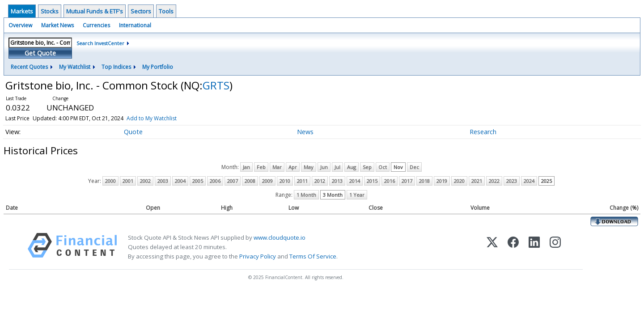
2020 (459, 181)
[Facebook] (513, 247)
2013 (337, 181)
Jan (246, 167)
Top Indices (116, 67)
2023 (512, 181)
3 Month (333, 195)
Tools (166, 11)
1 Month (306, 195)
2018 (424, 181)
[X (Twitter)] (492, 247)
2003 (163, 181)
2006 (215, 181)
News (305, 132)
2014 (355, 181)
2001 (128, 181)
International (135, 25)
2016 (390, 181)
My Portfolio (158, 67)
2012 (320, 181)
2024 (529, 181)
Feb (261, 167)
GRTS (216, 85)
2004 (180, 181)
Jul (337, 167)
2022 (494, 181)
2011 (302, 181)
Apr (293, 167)
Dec (414, 167)
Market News (57, 25)
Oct (383, 167)
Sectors (141, 11)
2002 (145, 181)
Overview (20, 25)
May (309, 167)
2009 (267, 181)
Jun (324, 167)
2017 (407, 181)
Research (483, 132)
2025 (547, 181)
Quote (133, 132)
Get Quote (40, 53)
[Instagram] (555, 247)
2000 (110, 181)
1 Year (357, 195)
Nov (398, 167)
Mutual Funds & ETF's (95, 11)
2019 (442, 181)
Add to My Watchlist (152, 118)
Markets (22, 11)
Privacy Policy (258, 256)
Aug (352, 167)
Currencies (96, 25)
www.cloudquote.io (280, 237)
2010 (285, 181)
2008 (250, 181)
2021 (477, 181)
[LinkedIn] (534, 247)
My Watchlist (75, 67)
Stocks (50, 11)
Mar (277, 167)
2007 (233, 181)
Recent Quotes (29, 67)
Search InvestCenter (100, 43)
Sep (367, 167)
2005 (198, 181)
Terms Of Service (313, 256)
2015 (372, 181)
